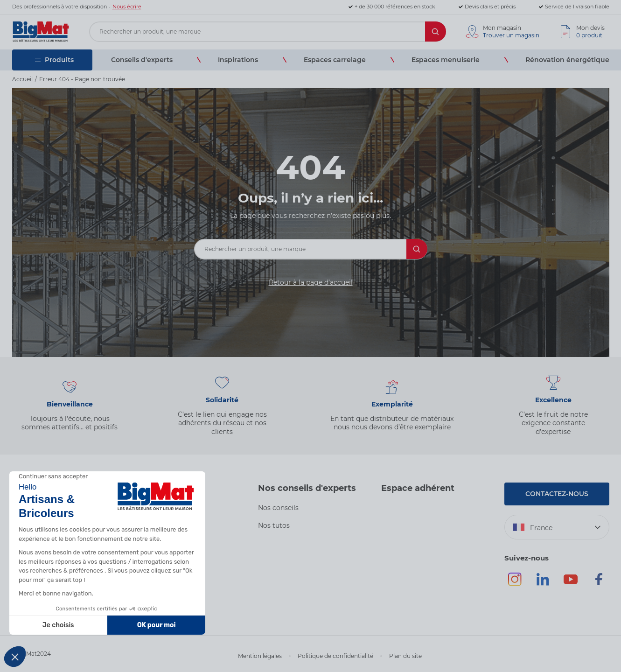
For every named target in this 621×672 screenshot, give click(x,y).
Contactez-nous (557, 494)
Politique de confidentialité (335, 656)
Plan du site (405, 656)
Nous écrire (127, 7)
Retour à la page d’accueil (311, 282)
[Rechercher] (436, 31)
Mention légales (260, 656)
